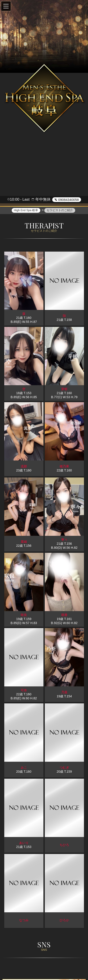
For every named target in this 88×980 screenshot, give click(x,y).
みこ (24, 768)
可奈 (24, 691)
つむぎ (64, 768)
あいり (24, 843)
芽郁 (64, 389)
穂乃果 (64, 467)
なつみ (24, 921)
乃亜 (64, 693)
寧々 (64, 540)
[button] (6, 6)
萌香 (64, 615)
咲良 (24, 615)
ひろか (64, 921)
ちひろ (64, 845)
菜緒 (24, 542)
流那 (24, 467)
